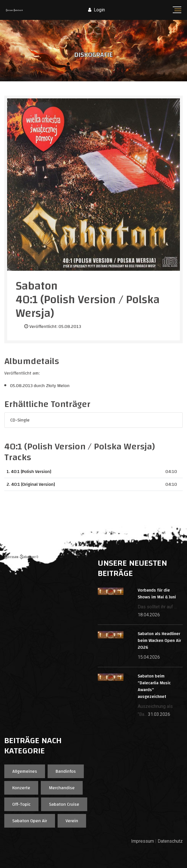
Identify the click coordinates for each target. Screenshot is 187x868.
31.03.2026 (159, 714)
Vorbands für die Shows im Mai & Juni (157, 594)
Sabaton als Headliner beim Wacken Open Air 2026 (159, 641)
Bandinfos (66, 771)
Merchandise (62, 788)
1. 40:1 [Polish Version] (29, 472)
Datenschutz (170, 841)
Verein (72, 821)
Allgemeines (25, 771)
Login (96, 10)
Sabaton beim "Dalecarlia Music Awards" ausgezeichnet (154, 686)
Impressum (143, 841)
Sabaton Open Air (30, 821)
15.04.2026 (149, 657)
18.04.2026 (149, 615)
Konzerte (21, 788)
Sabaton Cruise (64, 804)
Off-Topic (21, 804)
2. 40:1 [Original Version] (31, 484)
